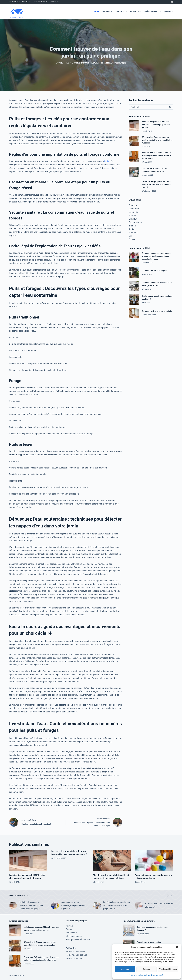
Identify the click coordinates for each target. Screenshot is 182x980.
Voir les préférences (168, 969)
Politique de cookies (136, 975)
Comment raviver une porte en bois (157, 311)
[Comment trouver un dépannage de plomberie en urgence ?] (55, 905)
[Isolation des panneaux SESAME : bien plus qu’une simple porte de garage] (134, 125)
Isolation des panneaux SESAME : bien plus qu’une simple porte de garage (156, 125)
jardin (107, 161)
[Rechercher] (172, 2)
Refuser (146, 969)
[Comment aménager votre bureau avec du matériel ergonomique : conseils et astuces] (134, 257)
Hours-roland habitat (75, 951)
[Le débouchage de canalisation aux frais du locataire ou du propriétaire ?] (97, 905)
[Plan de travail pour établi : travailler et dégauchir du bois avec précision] (112, 860)
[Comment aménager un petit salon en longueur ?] (129, 930)
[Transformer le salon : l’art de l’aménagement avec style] (134, 172)
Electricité (133, 212)
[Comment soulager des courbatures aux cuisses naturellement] (154, 860)
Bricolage (135, 12)
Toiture (132, 239)
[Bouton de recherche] (170, 107)
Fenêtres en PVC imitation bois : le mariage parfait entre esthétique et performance (157, 155)
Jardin (96, 12)
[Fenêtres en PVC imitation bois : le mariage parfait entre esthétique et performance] (134, 156)
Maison (108, 12)
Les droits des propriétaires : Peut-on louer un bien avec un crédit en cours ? (156, 184)
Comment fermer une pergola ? (155, 271)
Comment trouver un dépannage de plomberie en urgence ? (73, 905)
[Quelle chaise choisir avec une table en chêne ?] (134, 299)
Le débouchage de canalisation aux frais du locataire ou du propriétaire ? (117, 905)
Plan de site (55, 2)
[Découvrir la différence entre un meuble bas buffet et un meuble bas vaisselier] (134, 141)
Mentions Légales (41, 2)
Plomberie (133, 233)
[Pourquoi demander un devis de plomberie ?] (139, 905)
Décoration (134, 209)
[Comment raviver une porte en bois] (134, 313)
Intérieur (132, 226)
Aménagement (153, 12)
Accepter (125, 969)
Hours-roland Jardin (75, 958)
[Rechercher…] (148, 107)
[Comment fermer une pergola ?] (134, 272)
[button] (177, 947)
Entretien (133, 216)
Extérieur (133, 219)
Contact (168, 12)
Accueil (69, 925)
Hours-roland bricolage (76, 955)
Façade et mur (135, 222)
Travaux (122, 12)
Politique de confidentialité (154, 975)
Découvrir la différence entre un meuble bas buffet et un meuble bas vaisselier (157, 140)
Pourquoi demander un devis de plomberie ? (159, 905)
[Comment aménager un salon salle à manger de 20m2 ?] (134, 286)
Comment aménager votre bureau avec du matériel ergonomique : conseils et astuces (156, 256)
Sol (130, 236)
